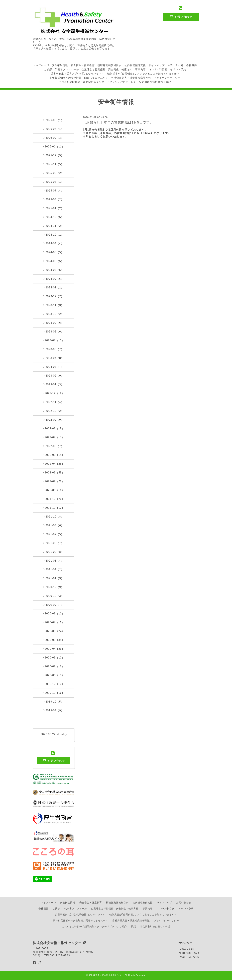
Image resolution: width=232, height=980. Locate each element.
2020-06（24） (54, 631)
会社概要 (192, 65)
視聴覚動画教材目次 (110, 65)
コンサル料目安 (158, 69)
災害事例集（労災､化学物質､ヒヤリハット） (77, 74)
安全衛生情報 (60, 65)
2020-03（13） (54, 657)
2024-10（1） (54, 235)
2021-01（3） (54, 578)
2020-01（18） (54, 675)
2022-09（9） (54, 420)
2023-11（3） (54, 305)
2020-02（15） (54, 666)
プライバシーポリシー (167, 78)
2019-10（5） (54, 702)
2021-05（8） (54, 552)
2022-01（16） (54, 490)
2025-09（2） (54, 173)
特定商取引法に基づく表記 (155, 82)
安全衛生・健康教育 (83, 65)
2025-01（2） (54, 208)
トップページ (41, 65)
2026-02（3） (54, 138)
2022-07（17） (54, 437)
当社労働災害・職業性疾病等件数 (131, 78)
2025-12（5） (54, 155)
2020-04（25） (54, 649)
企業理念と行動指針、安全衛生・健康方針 (107, 69)
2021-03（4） (54, 561)
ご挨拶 (48, 69)
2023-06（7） (54, 349)
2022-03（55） (54, 472)
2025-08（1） (54, 182)
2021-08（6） (54, 525)
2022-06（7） (54, 446)
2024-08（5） (54, 252)
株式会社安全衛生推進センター (108, 975)
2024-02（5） (54, 279)
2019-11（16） (54, 693)
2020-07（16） (54, 622)
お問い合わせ (175, 65)
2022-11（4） (54, 402)
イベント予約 (178, 69)
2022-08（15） (54, 428)
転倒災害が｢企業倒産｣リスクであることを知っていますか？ (143, 74)
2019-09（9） (54, 710)
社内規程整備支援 (135, 65)
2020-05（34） (54, 640)
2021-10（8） (54, 517)
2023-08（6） (54, 331)
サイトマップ (157, 65)
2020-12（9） (54, 587)
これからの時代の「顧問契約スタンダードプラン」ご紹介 (94, 82)
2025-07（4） (54, 191)
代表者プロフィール (67, 69)
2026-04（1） (54, 129)
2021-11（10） (54, 508)
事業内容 (140, 69)
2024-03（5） (54, 270)
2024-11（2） (54, 226)
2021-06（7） (54, 543)
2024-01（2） (54, 287)
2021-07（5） (54, 534)
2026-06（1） (54, 120)
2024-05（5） (54, 261)
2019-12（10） (54, 684)
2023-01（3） (54, 384)
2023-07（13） (54, 340)
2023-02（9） (54, 376)
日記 (134, 82)
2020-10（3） (54, 596)
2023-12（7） (54, 296)
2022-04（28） (54, 464)
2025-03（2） (54, 199)
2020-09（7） (54, 605)
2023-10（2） (54, 314)
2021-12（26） (54, 499)
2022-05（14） (54, 455)
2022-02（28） (54, 481)
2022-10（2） (54, 411)
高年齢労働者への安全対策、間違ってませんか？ (79, 78)
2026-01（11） (54, 146)
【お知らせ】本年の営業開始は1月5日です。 (118, 122)
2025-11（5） (54, 164)
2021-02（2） (54, 569)
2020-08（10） (54, 613)
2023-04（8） (54, 358)
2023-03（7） (54, 367)
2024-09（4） (54, 243)
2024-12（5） (54, 217)
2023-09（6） (54, 323)
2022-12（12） (54, 393)
